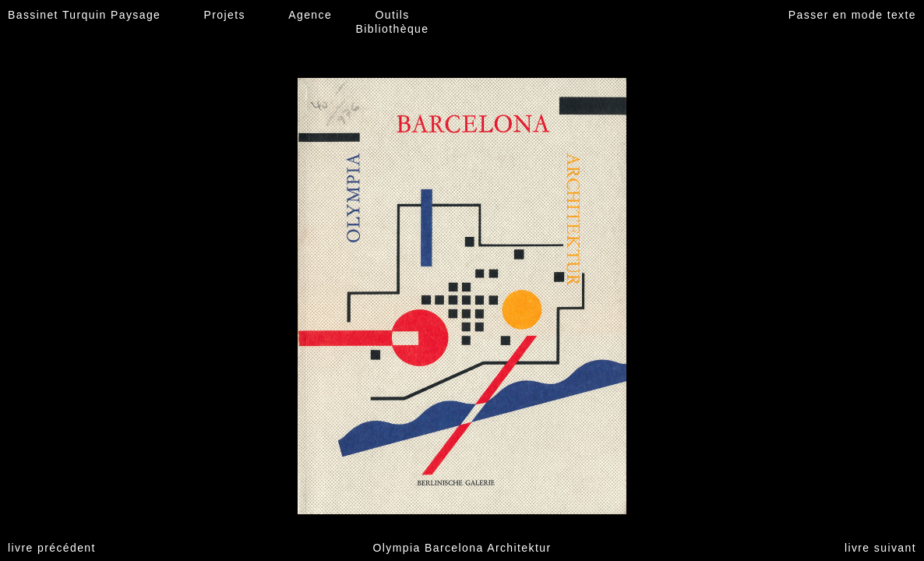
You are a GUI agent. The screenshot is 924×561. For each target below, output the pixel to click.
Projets (225, 15)
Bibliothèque (393, 29)
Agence (310, 15)
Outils (392, 15)
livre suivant (880, 548)
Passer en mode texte (852, 15)
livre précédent (52, 548)
